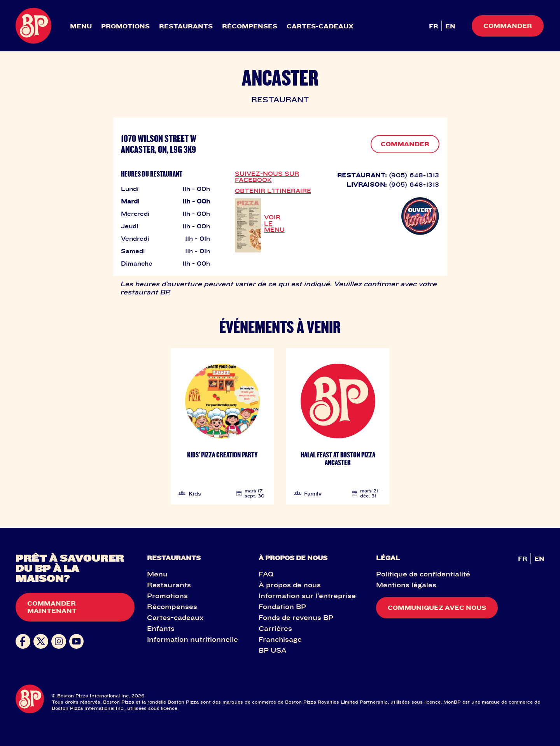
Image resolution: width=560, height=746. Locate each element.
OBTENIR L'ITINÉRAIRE (273, 191)
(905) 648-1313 (414, 175)
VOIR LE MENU (274, 223)
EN (450, 26)
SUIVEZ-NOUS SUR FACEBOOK (267, 177)
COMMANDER (405, 144)
